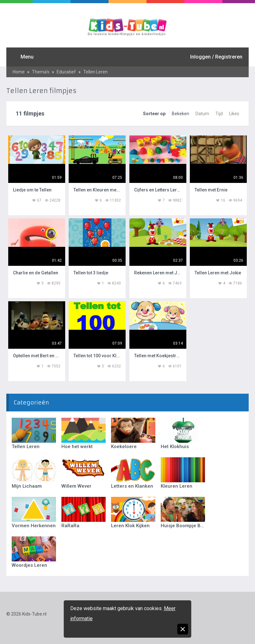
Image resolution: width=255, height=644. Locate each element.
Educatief (66, 72)
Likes (234, 114)
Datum (202, 114)
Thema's (41, 72)
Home (19, 72)
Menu (27, 57)
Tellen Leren (95, 72)
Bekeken (180, 114)
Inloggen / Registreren (216, 57)
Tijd (219, 114)
